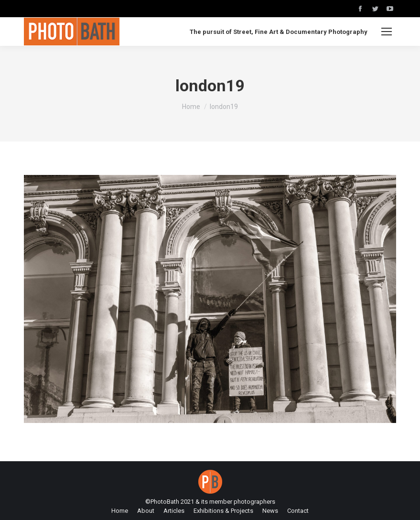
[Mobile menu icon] (387, 32)
